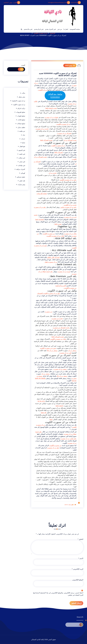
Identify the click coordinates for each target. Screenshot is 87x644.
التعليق (80, 586)
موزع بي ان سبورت (64, 272)
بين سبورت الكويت (49, 234)
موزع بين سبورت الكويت (48, 348)
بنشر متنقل (22, 97)
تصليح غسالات (21, 124)
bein (51, 419)
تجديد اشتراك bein (46, 140)
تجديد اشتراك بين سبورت (61, 328)
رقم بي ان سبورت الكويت (68, 180)
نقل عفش (22, 181)
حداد (24, 135)
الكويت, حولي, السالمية (12, 3)
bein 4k (44, 413)
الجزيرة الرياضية (61, 286)
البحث (23, 65)
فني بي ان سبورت (65, 353)
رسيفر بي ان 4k (52, 350)
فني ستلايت (22, 158)
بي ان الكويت (43, 90)
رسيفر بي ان (72, 350)
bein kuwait (40, 219)
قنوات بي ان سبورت (51, 117)
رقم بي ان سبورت (40, 207)
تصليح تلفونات (21, 116)
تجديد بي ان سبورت (42, 129)
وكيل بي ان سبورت (70, 234)
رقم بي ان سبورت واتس (68, 207)
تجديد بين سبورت (57, 318)
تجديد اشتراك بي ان (70, 140)
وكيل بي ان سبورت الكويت (55, 236)
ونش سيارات (21, 185)
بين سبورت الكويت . (70, 288)
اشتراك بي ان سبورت (64, 133)
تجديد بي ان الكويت (70, 205)
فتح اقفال (22, 146)
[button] (21, 29)
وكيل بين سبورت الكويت (58, 339)
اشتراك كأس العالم (53, 257)
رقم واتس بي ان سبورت (68, 439)
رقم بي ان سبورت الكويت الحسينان (49, 293)
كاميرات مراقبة (21, 169)
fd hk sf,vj (41, 401)
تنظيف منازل (21, 127)
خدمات (23, 139)
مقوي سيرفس (21, 177)
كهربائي (23, 173)
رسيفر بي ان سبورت (60, 369)
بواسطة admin (69, 505)
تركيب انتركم (21, 108)
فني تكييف (22, 154)
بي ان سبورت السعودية (18, 101)
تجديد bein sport (51, 108)
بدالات (23, 93)
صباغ (24, 143)
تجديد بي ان (53, 173)
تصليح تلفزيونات (42, 193)
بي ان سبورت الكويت (41, 33)
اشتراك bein (59, 152)
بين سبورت (49, 312)
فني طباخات (21, 165)
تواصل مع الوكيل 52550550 (55, 96)
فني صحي (22, 162)
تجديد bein (58, 224)
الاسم (81, 605)
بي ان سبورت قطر (51, 262)
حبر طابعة (22, 131)
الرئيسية (53, 33)
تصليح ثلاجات (21, 120)
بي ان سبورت (72, 443)
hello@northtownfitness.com (59, 3)
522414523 (76, 3)
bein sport (59, 406)
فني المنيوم (22, 150)
